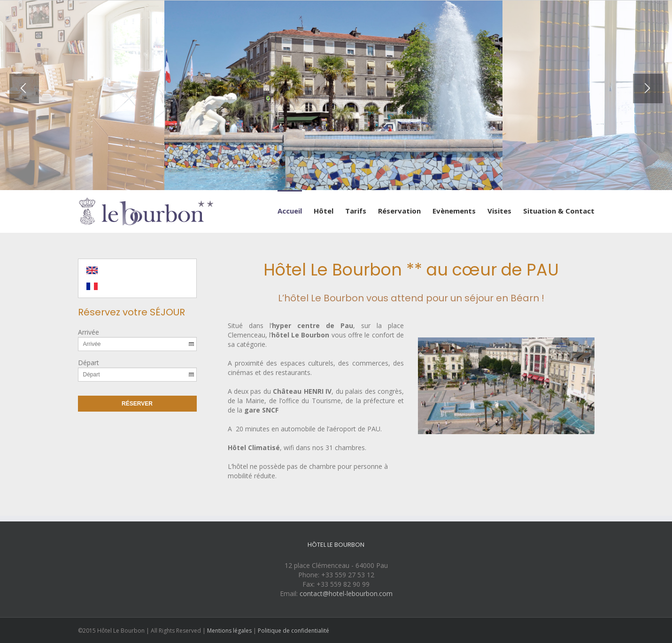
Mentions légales (229, 631)
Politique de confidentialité (294, 631)
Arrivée (89, 332)
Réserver (137, 404)
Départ (89, 363)
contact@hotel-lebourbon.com (346, 593)
